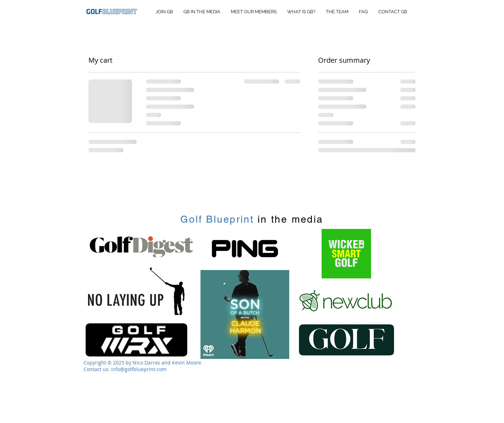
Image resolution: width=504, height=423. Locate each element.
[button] (418, 13)
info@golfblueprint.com (139, 369)
